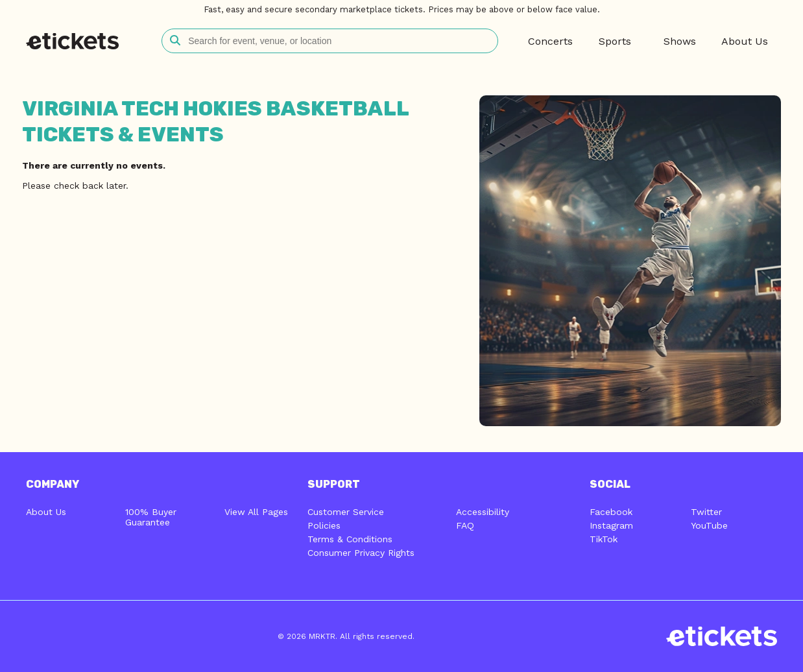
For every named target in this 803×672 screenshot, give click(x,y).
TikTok (604, 539)
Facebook (611, 512)
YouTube (709, 525)
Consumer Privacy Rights (361, 553)
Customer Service (346, 512)
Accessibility (483, 512)
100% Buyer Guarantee (151, 517)
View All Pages (256, 512)
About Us (46, 512)
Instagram (611, 525)
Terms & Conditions (350, 539)
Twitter (706, 512)
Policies (324, 525)
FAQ (465, 525)
